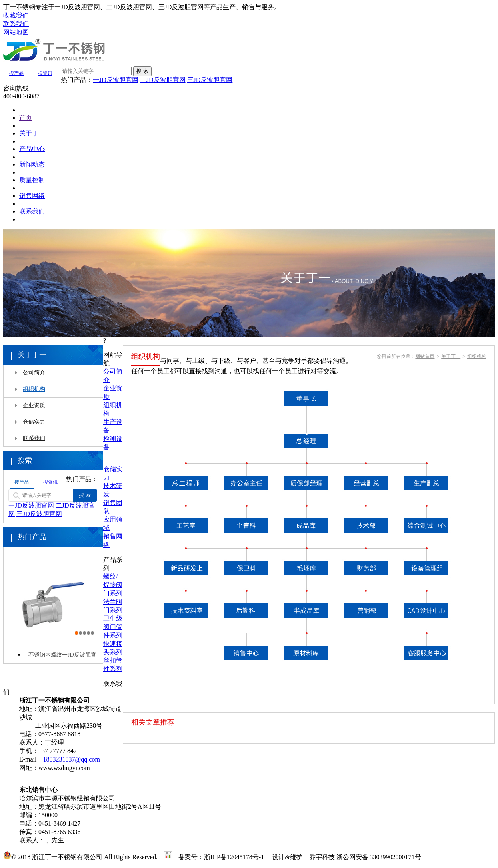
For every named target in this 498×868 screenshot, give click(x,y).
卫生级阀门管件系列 (113, 627)
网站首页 (425, 356)
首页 (26, 118)
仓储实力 (34, 422)
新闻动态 (32, 164)
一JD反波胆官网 (116, 80)
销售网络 (32, 196)
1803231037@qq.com (72, 759)
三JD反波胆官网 (210, 80)
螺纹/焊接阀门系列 (113, 585)
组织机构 (34, 389)
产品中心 (32, 149)
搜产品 (16, 73)
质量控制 (32, 180)
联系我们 (32, 211)
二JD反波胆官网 (163, 80)
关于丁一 (32, 133)
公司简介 (34, 373)
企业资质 (34, 405)
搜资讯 (45, 73)
